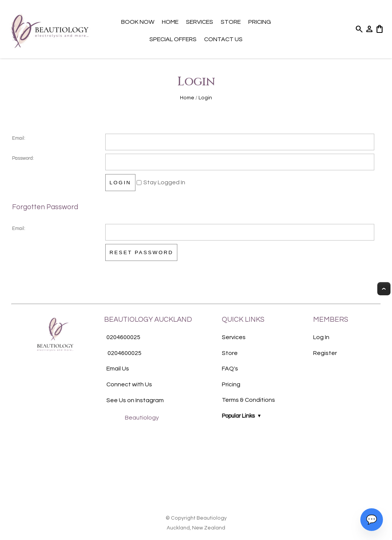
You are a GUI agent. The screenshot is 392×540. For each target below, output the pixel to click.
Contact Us (223, 39)
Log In (321, 337)
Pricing (260, 22)
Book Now (138, 22)
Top (384, 289)
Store (231, 22)
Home (170, 22)
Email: (19, 138)
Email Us (118, 369)
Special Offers (173, 39)
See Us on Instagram (135, 400)
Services (200, 22)
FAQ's (230, 369)
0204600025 (123, 337)
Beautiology (142, 418)
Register (325, 353)
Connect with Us (129, 384)
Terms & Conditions (248, 400)
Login (205, 98)
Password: (23, 158)
